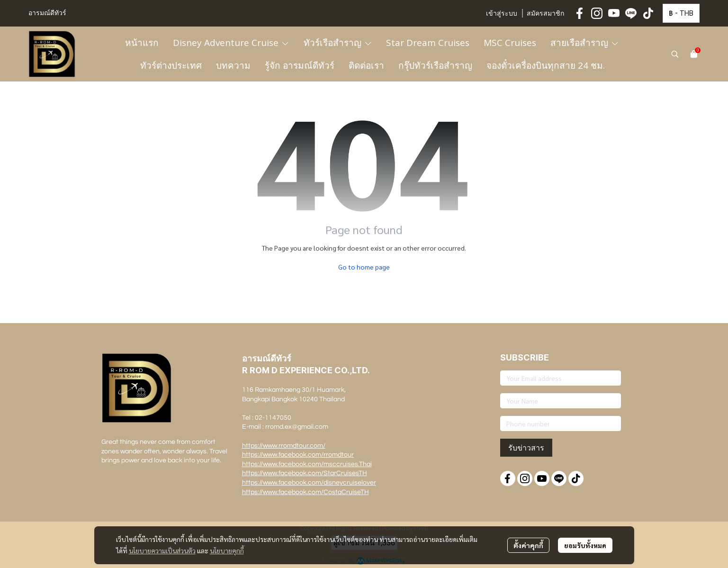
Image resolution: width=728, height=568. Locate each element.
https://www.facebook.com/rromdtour (298, 455)
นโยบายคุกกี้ (227, 550)
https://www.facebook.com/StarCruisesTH (305, 473)
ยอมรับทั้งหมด (585, 545)
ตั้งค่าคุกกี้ (528, 545)
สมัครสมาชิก (545, 14)
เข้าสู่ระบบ (502, 14)
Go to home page (364, 267)
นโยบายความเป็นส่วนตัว (162, 550)
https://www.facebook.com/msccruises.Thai (307, 464)
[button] (681, 13)
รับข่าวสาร (526, 448)
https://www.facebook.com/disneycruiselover (309, 483)
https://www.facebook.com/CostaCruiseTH (306, 492)
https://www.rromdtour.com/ (284, 446)
